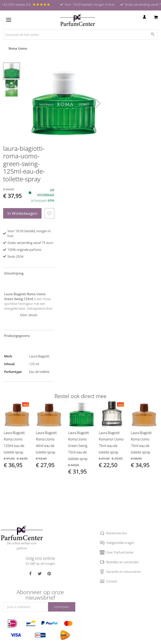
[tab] (29, 273)
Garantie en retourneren (124, 572)
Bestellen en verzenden (123, 562)
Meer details (29, 315)
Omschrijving (14, 273)
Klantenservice (116, 533)
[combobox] (80, 35)
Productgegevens (17, 336)
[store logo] (78, 20)
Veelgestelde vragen (120, 543)
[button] (98, 103)
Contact (112, 581)
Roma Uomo (18, 48)
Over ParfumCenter (120, 552)
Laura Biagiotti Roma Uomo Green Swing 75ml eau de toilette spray (79, 446)
